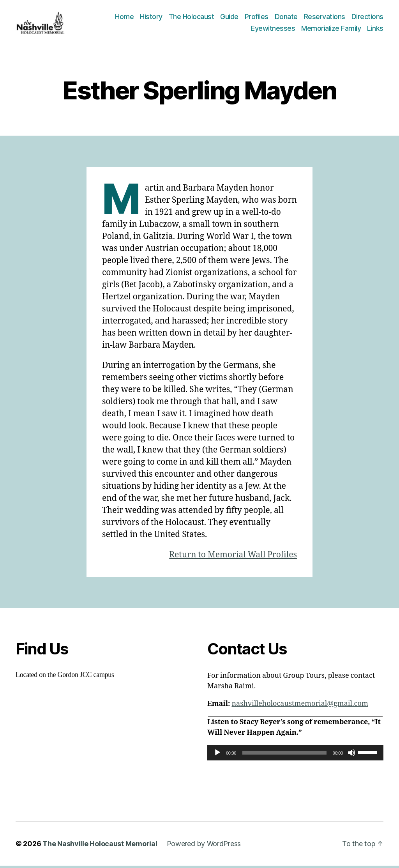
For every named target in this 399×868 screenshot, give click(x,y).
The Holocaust (192, 18)
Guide (229, 18)
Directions (367, 18)
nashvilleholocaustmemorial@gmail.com (300, 706)
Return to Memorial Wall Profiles (233, 557)
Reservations (325, 18)
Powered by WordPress (204, 846)
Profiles (257, 18)
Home (124, 18)
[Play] (217, 755)
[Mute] (351, 755)
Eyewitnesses (273, 29)
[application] (295, 755)
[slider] (284, 755)
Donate (286, 18)
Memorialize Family (331, 29)
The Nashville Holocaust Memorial (100, 846)
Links (375, 29)
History (151, 18)
